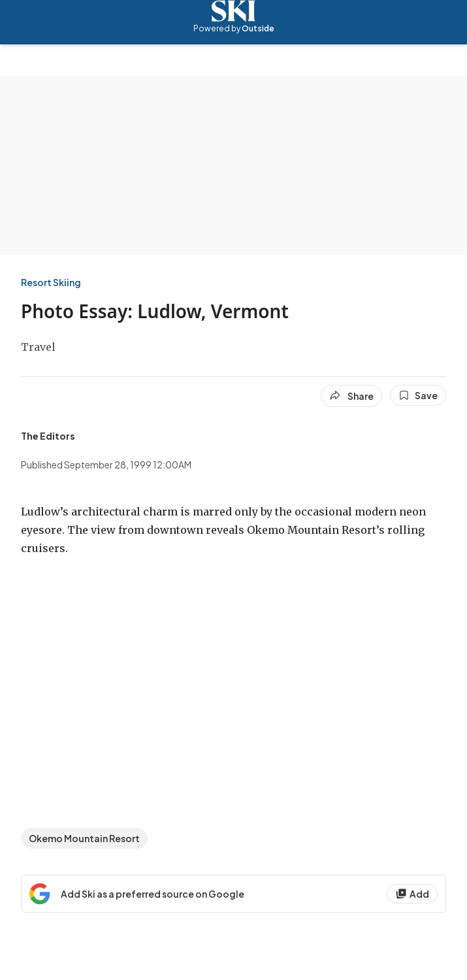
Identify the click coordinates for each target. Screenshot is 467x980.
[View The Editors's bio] (48, 436)
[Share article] (351, 396)
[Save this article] (418, 395)
